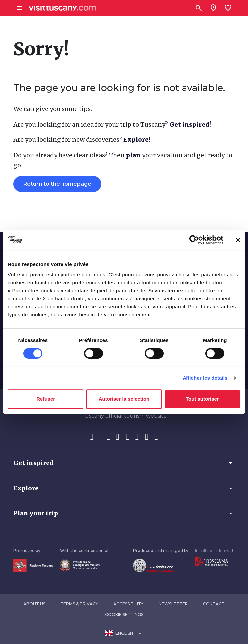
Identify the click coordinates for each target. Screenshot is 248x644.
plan (133, 155)
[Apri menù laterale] (19, 8)
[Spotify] (156, 437)
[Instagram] (108, 437)
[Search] (199, 8)
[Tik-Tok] (118, 437)
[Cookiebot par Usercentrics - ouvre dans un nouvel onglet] (194, 240)
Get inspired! (190, 124)
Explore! (137, 140)
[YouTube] (137, 437)
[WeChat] (146, 437)
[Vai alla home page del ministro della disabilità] (80, 564)
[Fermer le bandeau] (238, 240)
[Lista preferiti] (228, 8)
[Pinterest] (127, 437)
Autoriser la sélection (124, 399)
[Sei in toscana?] (213, 8)
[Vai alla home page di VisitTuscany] (62, 8)
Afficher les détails (205, 378)
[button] (124, 463)
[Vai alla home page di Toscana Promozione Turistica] (212, 561)
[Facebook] (92, 437)
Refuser (46, 399)
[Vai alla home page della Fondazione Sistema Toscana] (153, 565)
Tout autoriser (202, 399)
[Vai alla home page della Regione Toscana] (33, 565)
